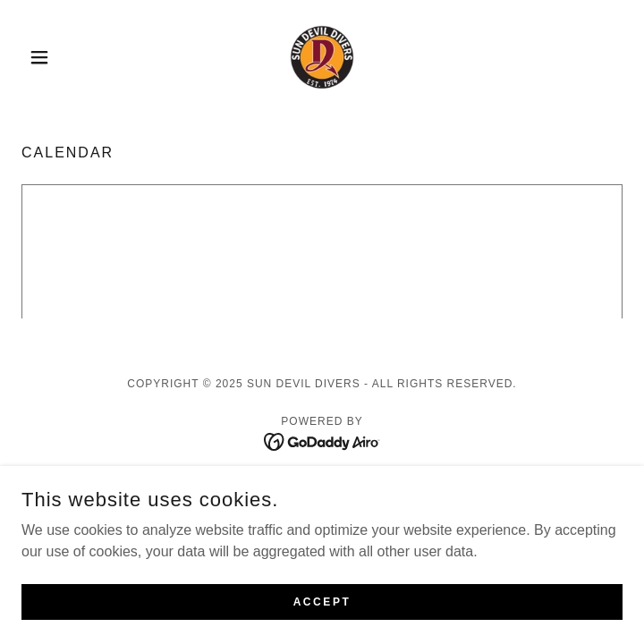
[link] (322, 57)
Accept (322, 601)
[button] (67, 57)
